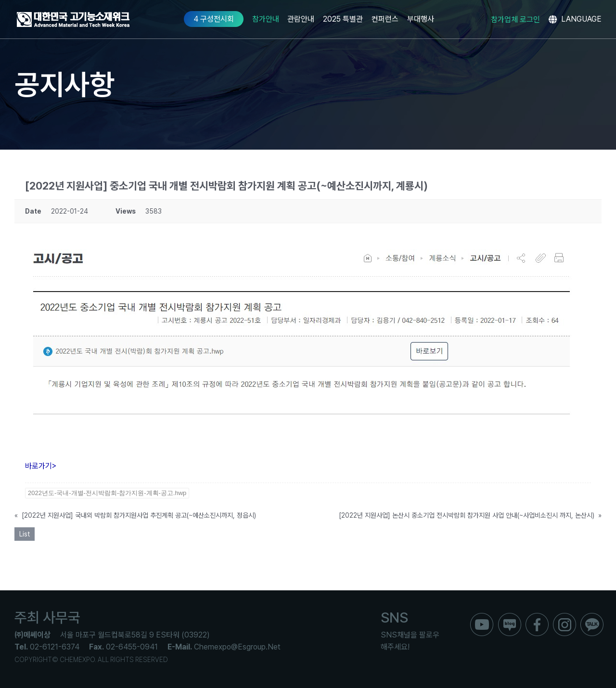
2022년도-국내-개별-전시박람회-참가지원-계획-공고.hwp (107, 493)
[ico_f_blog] (510, 617)
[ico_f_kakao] (592, 617)
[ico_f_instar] (565, 617)
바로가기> (41, 466)
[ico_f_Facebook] (537, 617)
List (25, 534)
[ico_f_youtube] (482, 617)
